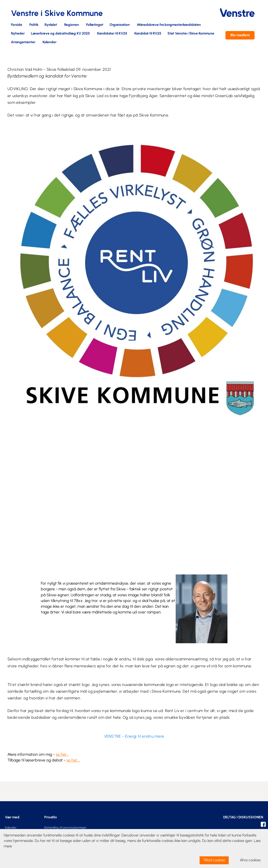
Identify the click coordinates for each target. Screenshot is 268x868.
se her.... (73, 760)
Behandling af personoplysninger (65, 828)
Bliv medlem (240, 35)
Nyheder (18, 34)
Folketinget (95, 25)
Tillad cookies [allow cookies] (214, 860)
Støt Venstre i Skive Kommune (191, 34)
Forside (17, 25)
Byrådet (51, 25)
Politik (34, 25)
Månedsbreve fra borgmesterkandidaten (169, 25)
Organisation (120, 25)
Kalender (50, 42)
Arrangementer (23, 42)
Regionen (72, 25)
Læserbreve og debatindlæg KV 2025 (60, 34)
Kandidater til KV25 (112, 34)
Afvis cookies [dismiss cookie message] (250, 860)
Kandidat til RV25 (148, 34)
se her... (62, 754)
